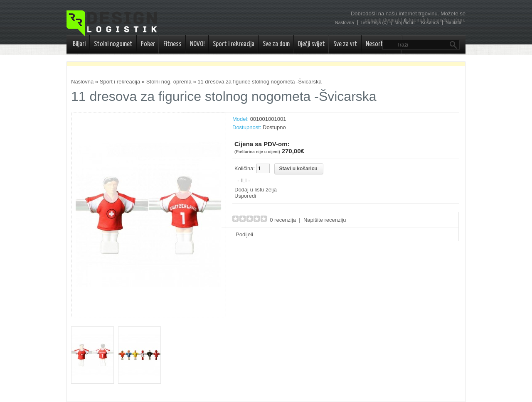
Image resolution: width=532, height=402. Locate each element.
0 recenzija (283, 220)
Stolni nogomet (113, 44)
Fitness (172, 44)
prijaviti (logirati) (383, 20)
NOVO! (197, 44)
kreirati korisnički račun (436, 20)
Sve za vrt (345, 44)
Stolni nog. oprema (169, 82)
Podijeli (244, 234)
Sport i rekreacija (234, 44)
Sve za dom (276, 44)
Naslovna (82, 82)
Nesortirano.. (382, 44)
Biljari (79, 44)
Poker (148, 44)
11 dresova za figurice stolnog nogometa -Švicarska (259, 82)
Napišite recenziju (325, 220)
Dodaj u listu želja (256, 190)
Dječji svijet (312, 44)
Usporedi (245, 196)
